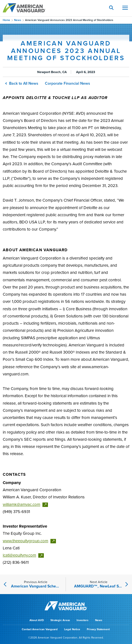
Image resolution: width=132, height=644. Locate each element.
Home (6, 20)
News (18, 20)
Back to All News (22, 83)
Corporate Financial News (68, 83)
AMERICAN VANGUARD (24, 8)
